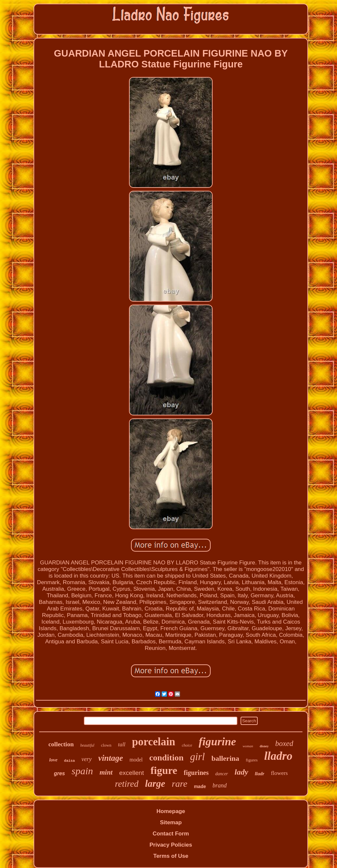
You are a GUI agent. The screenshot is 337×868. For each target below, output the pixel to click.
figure (164, 770)
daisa (70, 761)
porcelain (154, 742)
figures (252, 760)
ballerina (225, 758)
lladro (278, 756)
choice (187, 745)
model (136, 760)
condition (167, 758)
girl (198, 757)
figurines (196, 773)
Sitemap (171, 822)
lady (241, 772)
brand (220, 785)
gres (60, 773)
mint (106, 772)
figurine (217, 742)
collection (61, 744)
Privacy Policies (171, 845)
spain (82, 771)
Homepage (171, 811)
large (155, 783)
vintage (111, 758)
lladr (259, 774)
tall (122, 744)
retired (127, 784)
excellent (131, 773)
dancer (222, 774)
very (87, 759)
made (200, 786)
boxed (284, 744)
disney (264, 746)
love (53, 760)
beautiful (87, 745)
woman (248, 746)
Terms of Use (171, 856)
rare (180, 784)
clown (106, 745)
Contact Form (171, 834)
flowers (279, 773)
